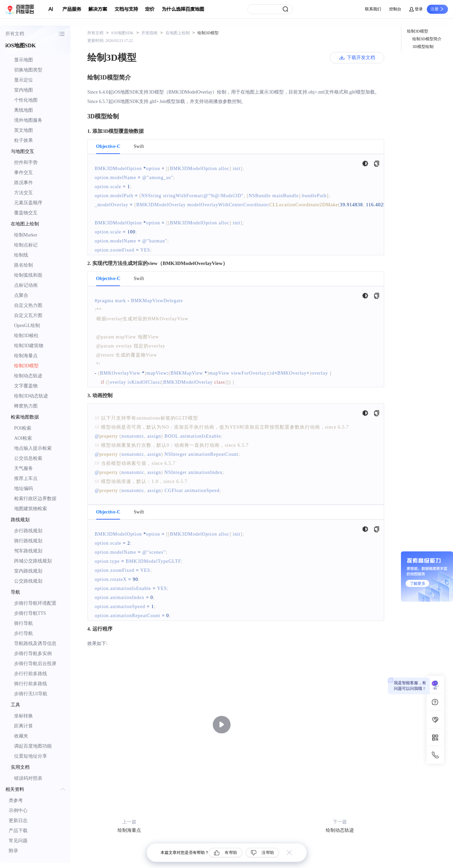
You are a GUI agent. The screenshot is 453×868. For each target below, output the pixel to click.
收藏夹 (21, 736)
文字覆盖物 (26, 386)
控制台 (395, 9)
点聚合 (21, 295)
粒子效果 (24, 140)
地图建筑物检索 (31, 509)
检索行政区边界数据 (35, 499)
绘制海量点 (26, 356)
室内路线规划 (28, 571)
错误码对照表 (28, 778)
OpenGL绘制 (27, 325)
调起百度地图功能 (33, 746)
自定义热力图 (28, 305)
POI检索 (23, 428)
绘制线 (21, 255)
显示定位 (24, 80)
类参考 (16, 800)
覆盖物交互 (26, 213)
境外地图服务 (28, 120)
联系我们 (373, 9)
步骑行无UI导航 (31, 694)
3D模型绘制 (423, 47)
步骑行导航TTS (30, 613)
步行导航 (24, 633)
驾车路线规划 (28, 551)
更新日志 (18, 821)
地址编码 (24, 489)
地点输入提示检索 (33, 448)
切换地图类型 (28, 70)
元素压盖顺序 (28, 203)
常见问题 (18, 841)
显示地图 (24, 60)
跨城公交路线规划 (33, 561)
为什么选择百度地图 (183, 9)
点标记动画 (26, 285)
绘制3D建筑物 (29, 346)
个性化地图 (26, 100)
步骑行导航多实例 (33, 654)
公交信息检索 (28, 458)
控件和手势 (26, 162)
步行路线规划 (28, 531)
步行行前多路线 (31, 674)
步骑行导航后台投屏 (35, 664)
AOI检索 (23, 438)
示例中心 (18, 810)
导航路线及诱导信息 (35, 643)
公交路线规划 (28, 581)
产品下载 (18, 831)
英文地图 (24, 130)
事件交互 (24, 173)
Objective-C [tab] (108, 147)
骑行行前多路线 (31, 684)
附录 (13, 851)
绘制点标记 (26, 245)
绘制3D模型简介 (427, 39)
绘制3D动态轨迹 (31, 396)
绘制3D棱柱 (26, 336)
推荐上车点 (26, 478)
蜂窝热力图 (26, 406)
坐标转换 (24, 716)
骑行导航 (24, 623)
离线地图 (24, 110)
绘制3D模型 (26, 366)
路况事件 (24, 183)
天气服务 (24, 468)
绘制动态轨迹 (28, 376)
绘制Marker (26, 235)
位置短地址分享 (31, 756)
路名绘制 (24, 265)
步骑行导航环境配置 (35, 603)
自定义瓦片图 (28, 315)
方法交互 (24, 193)
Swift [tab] (139, 147)
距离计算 (24, 726)
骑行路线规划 (28, 541)
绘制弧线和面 (28, 275)
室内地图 (24, 90)
